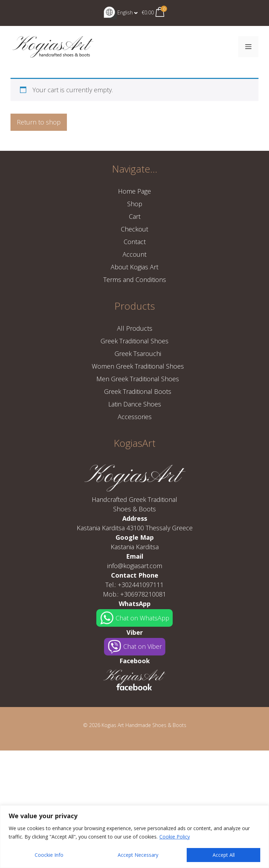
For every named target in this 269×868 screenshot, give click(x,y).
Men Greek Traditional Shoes (138, 379)
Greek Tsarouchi (138, 354)
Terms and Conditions (135, 280)
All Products (135, 328)
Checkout (134, 229)
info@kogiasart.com (135, 566)
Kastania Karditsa (135, 547)
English (118, 12)
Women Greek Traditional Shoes (138, 366)
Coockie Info (49, 855)
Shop (135, 204)
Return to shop (39, 122)
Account (134, 254)
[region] (134, 837)
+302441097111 (141, 585)
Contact (135, 242)
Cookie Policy (175, 837)
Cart (135, 216)
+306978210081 (143, 594)
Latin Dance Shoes (135, 404)
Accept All (224, 855)
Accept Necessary (138, 855)
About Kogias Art (134, 267)
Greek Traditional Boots (138, 391)
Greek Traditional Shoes (134, 341)
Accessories (135, 417)
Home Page (134, 191)
